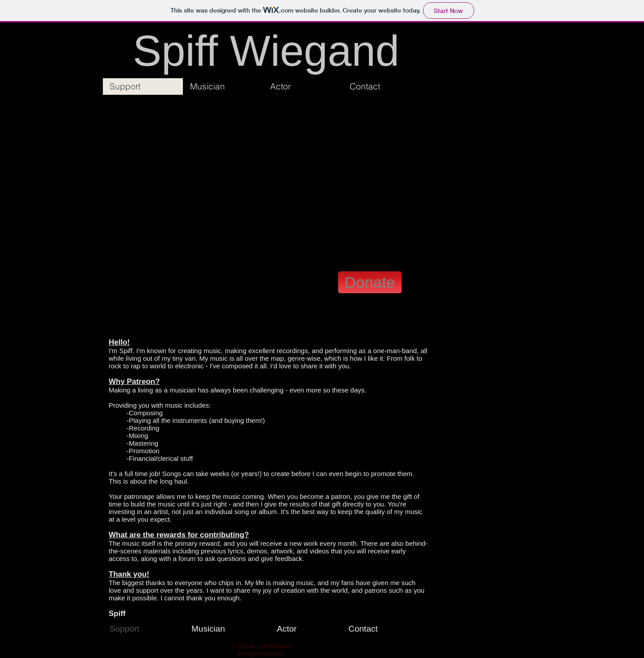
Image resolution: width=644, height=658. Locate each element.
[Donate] (370, 282)
